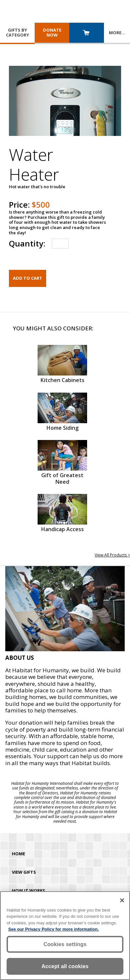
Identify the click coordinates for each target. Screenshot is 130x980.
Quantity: (27, 243)
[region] (65, 936)
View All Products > (112, 555)
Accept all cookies (65, 966)
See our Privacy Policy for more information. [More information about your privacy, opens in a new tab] (54, 929)
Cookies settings (65, 944)
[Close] (122, 900)
